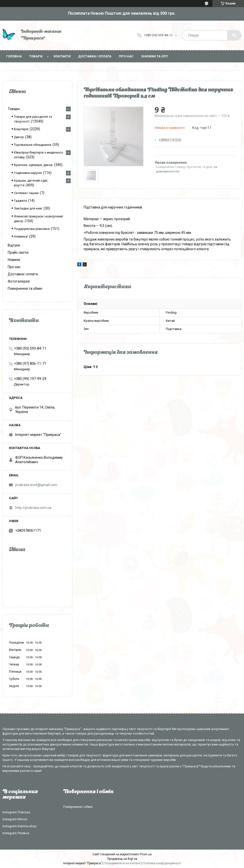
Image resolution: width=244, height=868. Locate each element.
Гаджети (20, 201)
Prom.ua (146, 854)
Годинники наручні (28, 173)
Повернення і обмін (78, 807)
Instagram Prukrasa (16, 812)
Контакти (62, 56)
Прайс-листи (18, 252)
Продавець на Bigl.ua (122, 859)
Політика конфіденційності (162, 863)
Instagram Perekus (16, 833)
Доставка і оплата (95, 56)
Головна (14, 56)
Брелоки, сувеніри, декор (33, 165)
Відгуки (14, 245)
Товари (36, 56)
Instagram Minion (15, 819)
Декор (19, 137)
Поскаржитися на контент (122, 863)
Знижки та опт (154, 56)
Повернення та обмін (25, 289)
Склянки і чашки (26, 193)
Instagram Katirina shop (20, 826)
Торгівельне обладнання (33, 145)
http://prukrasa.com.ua (33, 508)
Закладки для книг (28, 208)
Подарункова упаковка (32, 229)
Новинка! (21, 236)
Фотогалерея (19, 281)
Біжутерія (21, 129)
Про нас (126, 56)
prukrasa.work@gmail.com (36, 485)
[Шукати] (234, 35)
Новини (14, 260)
